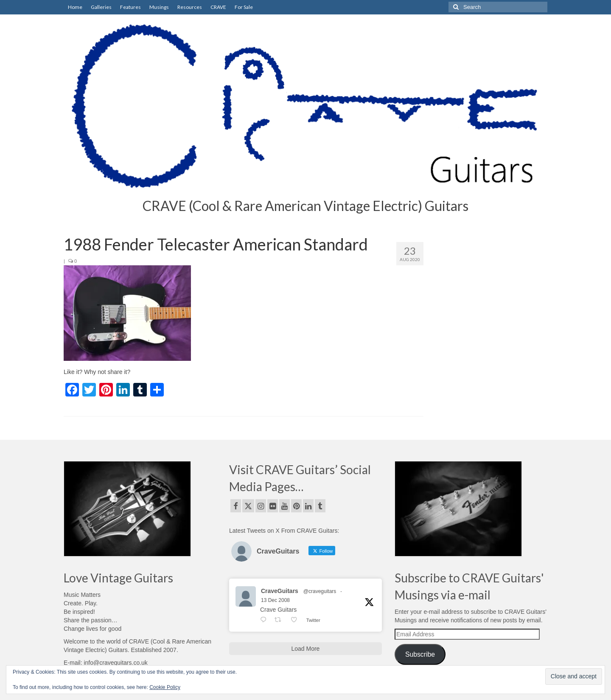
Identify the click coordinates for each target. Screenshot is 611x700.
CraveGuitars (280, 591)
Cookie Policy (165, 687)
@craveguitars (320, 591)
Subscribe (420, 654)
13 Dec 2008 (275, 600)
